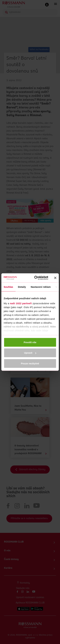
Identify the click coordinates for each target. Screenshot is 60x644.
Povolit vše (30, 342)
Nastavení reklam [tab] (41, 287)
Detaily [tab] (22, 287)
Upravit (30, 353)
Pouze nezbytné (30, 363)
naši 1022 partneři (21, 303)
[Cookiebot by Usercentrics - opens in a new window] (36, 278)
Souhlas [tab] (8, 287)
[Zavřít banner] (55, 278)
